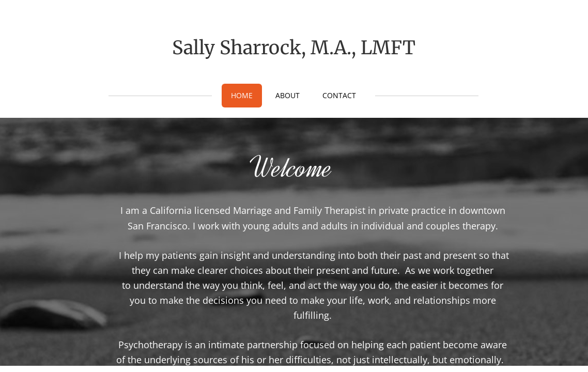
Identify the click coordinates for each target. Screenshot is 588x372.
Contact (339, 95)
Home (242, 95)
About (288, 95)
